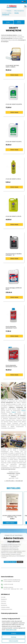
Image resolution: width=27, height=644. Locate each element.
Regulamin (4, 599)
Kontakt (3, 597)
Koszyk (25, 7)
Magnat (14, 412)
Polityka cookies (5, 607)
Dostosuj (14, 637)
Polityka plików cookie (11, 630)
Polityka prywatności (7, 609)
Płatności (4, 603)
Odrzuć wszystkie (13, 641)
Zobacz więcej (14, 75)
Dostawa (3, 601)
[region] (13, 630)
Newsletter (4, 605)
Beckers (24, 411)
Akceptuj (14, 633)
